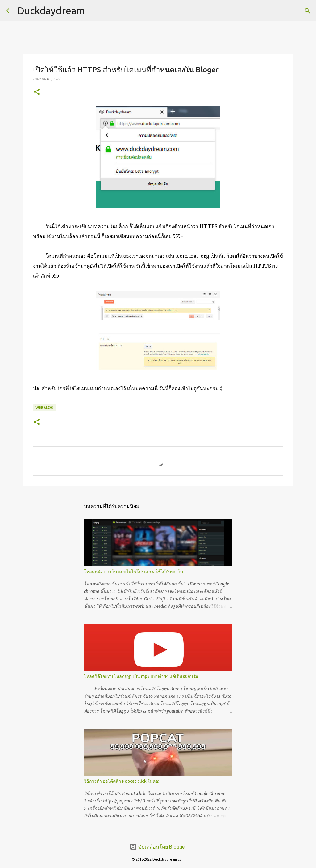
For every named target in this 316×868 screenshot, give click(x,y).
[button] (37, 92)
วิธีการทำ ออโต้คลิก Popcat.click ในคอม (122, 781)
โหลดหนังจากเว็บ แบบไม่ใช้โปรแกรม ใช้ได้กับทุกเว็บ (133, 572)
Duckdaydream (51, 11)
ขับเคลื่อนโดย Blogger (158, 847)
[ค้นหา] (307, 11)
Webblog (44, 408)
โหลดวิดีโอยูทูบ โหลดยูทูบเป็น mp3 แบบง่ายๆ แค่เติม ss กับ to (141, 676)
